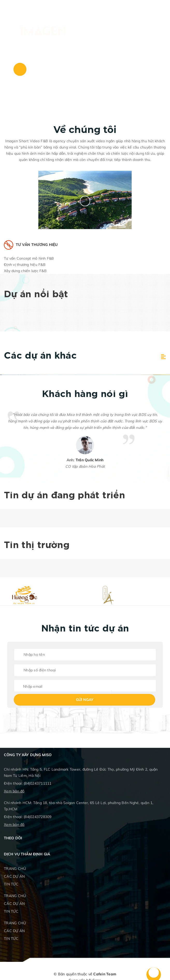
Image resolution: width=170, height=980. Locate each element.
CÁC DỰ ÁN (14, 876)
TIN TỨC (11, 884)
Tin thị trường (37, 545)
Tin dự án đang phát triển (64, 496)
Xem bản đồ (14, 791)
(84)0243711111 (38, 783)
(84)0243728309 (38, 817)
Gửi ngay (85, 700)
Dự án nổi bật (36, 295)
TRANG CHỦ (15, 869)
